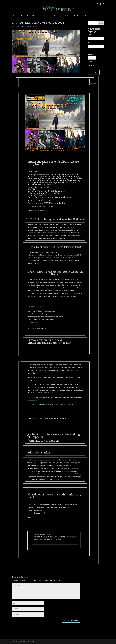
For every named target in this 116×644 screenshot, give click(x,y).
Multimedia (79, 16)
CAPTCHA (91, 66)
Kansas (75, 233)
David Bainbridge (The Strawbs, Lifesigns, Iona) (55, 247)
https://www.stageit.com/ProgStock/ (40, 206)
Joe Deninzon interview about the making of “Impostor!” (54, 436)
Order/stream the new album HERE (47, 419)
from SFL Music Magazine (43, 441)
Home (16, 16)
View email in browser (42, 534)
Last (98, 50)
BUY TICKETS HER (36, 328)
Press (51, 16)
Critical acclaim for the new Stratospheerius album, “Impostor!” (50, 341)
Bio (29, 16)
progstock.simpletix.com (39, 200)
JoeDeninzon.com (95, 16)
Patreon (69, 16)
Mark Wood (49, 471)
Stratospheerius (40, 178)
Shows (35, 16)
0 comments (34, 26)
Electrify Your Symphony (36, 474)
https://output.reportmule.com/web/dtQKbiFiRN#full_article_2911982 (52, 404)
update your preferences (43, 540)
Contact (43, 16)
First (89, 50)
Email (90, 35)
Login (32, 641)
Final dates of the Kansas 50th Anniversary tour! (54, 496)
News (23, 16)
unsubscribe (59, 540)
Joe (14, 26)
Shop (59, 16)
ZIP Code (91, 61)
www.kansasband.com (35, 510)
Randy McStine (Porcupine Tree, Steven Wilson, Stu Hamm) (55, 273)
